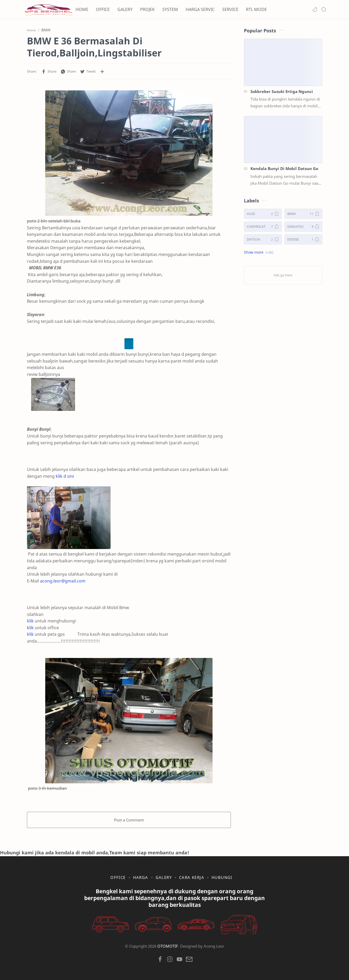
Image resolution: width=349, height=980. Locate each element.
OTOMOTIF (168, 946)
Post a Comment (129, 820)
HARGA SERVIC (200, 9)
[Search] (324, 9)
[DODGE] (303, 239)
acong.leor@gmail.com (63, 581)
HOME (82, 9)
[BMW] (303, 214)
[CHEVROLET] (263, 227)
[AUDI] (263, 214)
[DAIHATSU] (303, 227)
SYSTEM (170, 9)
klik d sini (65, 476)
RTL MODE (256, 9)
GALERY (125, 9)
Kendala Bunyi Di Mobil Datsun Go (284, 168)
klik (30, 621)
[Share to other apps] (102, 72)
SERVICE (230, 9)
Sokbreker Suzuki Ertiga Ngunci (282, 91)
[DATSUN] (263, 239)
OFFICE (103, 9)
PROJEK (147, 9)
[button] (315, 9)
